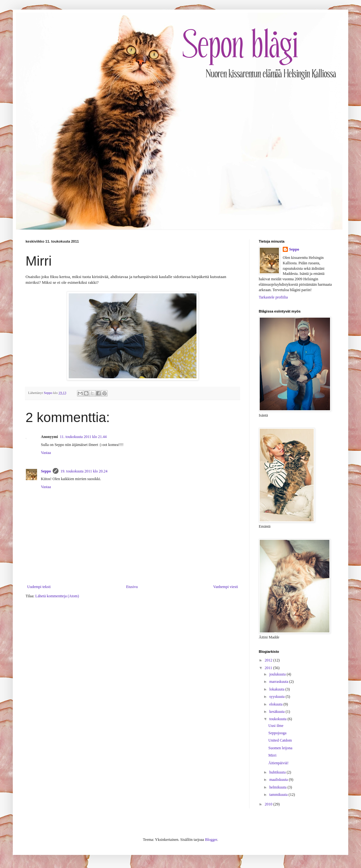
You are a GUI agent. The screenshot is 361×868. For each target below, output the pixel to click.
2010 (269, 804)
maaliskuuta (279, 780)
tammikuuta (279, 795)
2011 (269, 668)
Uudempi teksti (39, 587)
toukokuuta (278, 719)
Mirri (272, 755)
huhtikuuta (278, 772)
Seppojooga (277, 733)
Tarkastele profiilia (273, 297)
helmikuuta (278, 787)
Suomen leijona (280, 748)
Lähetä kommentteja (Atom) (57, 596)
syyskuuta (277, 697)
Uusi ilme (276, 726)
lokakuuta (277, 689)
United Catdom (280, 740)
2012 (269, 660)
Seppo (46, 471)
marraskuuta (279, 682)
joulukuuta (278, 674)
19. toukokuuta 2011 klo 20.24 (84, 471)
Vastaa (46, 453)
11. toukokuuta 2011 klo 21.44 (83, 437)
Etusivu (132, 587)
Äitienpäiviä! (278, 763)
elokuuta (276, 704)
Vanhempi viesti (226, 587)
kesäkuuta (277, 712)
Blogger (211, 840)
